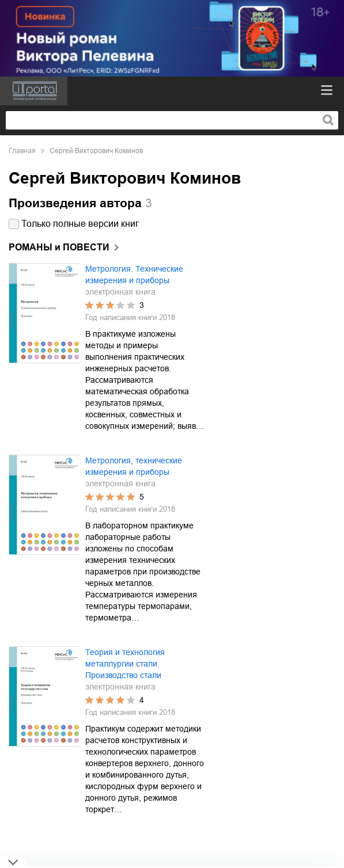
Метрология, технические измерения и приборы (134, 466)
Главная (22, 151)
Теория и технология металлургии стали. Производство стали (125, 664)
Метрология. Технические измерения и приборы (134, 275)
